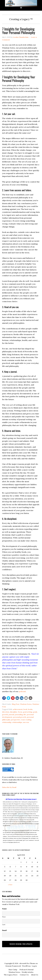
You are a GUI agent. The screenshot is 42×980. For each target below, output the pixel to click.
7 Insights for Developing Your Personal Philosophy (19, 31)
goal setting (28, 712)
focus (20, 712)
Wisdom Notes (26, 704)
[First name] (21, 914)
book (25, 709)
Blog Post (16, 704)
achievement (18, 709)
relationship (7, 722)
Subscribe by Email (9, 787)
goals (35, 712)
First (4, 917)
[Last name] (21, 921)
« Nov (10, 885)
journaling (19, 714)
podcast (22, 691)
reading (28, 720)
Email (4, 930)
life (25, 714)
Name (4, 909)
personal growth (19, 717)
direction (6, 712)
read (23, 720)
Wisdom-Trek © (21, 3)
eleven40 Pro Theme (27, 963)
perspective (16, 720)
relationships (17, 722)
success (26, 722)
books (30, 709)
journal (11, 714)
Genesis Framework (13, 966)
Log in (34, 966)
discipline (14, 712)
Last (4, 925)
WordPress (26, 966)
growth (5, 714)
